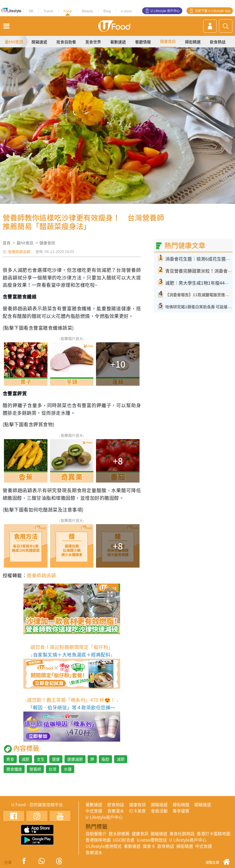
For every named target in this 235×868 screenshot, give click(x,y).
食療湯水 (116, 811)
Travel (48, 11)
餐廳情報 (143, 42)
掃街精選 (193, 42)
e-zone (126, 11)
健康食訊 (168, 41)
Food (68, 11)
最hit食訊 (25, 243)
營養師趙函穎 (19, 251)
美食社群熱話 (182, 833)
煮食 (10, 759)
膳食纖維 (14, 769)
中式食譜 (94, 811)
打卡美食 (137, 811)
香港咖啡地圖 (98, 840)
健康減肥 (75, 759)
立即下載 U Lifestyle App (213, 11)
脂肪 (105, 759)
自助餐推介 (96, 833)
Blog (107, 11)
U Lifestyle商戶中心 (104, 817)
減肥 (25, 759)
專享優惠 (181, 811)
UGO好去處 (124, 840)
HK (31, 11)
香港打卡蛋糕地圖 (213, 833)
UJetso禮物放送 (152, 840)
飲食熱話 (218, 42)
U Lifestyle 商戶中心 (165, 11)
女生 (41, 759)
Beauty (87, 11)
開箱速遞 (39, 42)
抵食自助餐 (66, 42)
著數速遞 (118, 42)
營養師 (35, 769)
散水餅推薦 (119, 833)
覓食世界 (93, 42)
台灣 (52, 769)
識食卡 (149, 846)
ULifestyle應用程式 (104, 846)
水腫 (68, 769)
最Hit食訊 (14, 42)
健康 (56, 759)
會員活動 (159, 811)
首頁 (7, 243)
